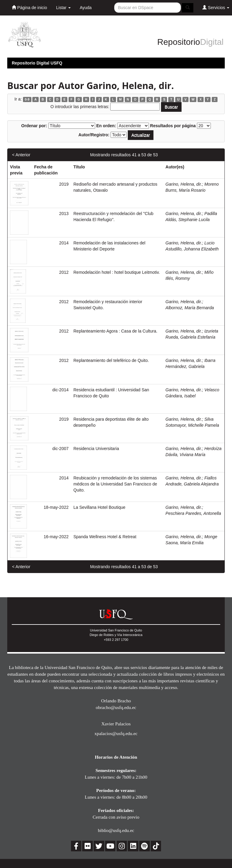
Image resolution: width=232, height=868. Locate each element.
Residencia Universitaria (96, 449)
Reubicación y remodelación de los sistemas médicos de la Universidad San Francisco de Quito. (115, 484)
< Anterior (21, 155)
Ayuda (86, 8)
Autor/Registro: (94, 135)
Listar (63, 8)
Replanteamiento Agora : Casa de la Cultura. (115, 331)
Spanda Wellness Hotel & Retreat (105, 537)
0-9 (27, 99)
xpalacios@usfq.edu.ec (116, 733)
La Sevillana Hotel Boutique (99, 507)
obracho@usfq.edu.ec (116, 707)
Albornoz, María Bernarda (190, 308)
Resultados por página (173, 126)
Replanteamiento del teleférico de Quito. (111, 360)
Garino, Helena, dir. (184, 184)
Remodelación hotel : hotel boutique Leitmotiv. (117, 272)
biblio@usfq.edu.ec (116, 830)
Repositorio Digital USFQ (37, 63)
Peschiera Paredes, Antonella (193, 513)
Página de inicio (29, 7)
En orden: (106, 126)
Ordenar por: (34, 126)
